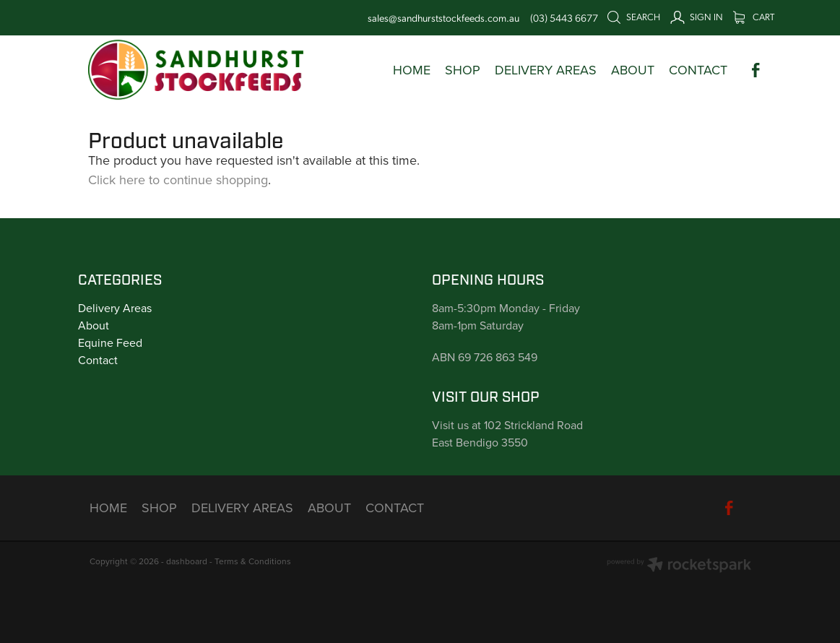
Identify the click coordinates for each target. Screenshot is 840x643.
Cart (754, 16)
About (94, 325)
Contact (98, 360)
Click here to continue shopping (178, 180)
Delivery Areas (115, 308)
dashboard (187, 561)
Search (633, 16)
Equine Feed (110, 342)
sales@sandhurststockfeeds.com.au (443, 17)
